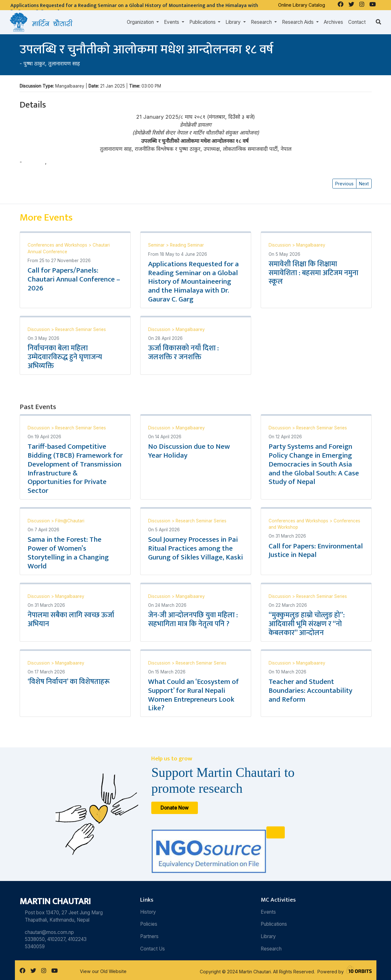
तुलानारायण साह (64, 63)
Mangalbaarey (311, 245)
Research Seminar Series (81, 329)
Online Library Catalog (302, 5)
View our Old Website (103, 971)
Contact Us (153, 949)
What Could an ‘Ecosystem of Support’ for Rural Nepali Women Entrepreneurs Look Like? (193, 695)
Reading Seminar (187, 245)
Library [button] (234, 22)
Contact (357, 22)
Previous (344, 184)
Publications (274, 924)
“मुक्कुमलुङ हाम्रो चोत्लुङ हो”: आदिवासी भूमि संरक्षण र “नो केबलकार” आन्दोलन (307, 624)
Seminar (157, 245)
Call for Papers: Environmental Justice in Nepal (316, 551)
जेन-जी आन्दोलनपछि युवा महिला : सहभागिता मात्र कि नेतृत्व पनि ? (193, 619)
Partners (149, 936)
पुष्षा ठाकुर (34, 63)
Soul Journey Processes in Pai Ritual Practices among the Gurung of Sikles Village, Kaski (195, 548)
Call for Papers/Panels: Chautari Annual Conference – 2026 (74, 279)
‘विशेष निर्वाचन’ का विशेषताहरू (69, 682)
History (148, 912)
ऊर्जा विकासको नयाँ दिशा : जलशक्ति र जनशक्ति (183, 353)
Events (268, 912)
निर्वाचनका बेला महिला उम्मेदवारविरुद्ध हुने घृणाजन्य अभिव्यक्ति (65, 357)
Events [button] (172, 22)
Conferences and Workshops (58, 245)
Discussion (280, 245)
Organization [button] (141, 22)
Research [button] (262, 22)
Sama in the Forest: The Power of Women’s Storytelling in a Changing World (68, 553)
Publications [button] (203, 22)
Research (271, 949)
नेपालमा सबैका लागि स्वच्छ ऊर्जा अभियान (71, 619)
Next (364, 184)
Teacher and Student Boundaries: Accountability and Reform (310, 691)
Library (268, 936)
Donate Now (175, 808)
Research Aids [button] (298, 22)
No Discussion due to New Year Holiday (189, 451)
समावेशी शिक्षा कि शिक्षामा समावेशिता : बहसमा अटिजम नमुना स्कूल (313, 273)
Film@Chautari (70, 521)
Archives (333, 22)
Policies (149, 924)
